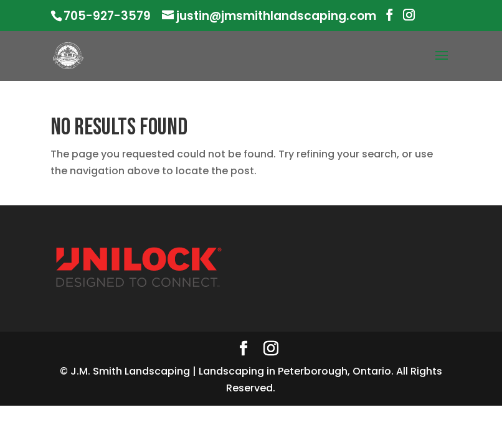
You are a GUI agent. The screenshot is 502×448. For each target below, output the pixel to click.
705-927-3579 (107, 16)
